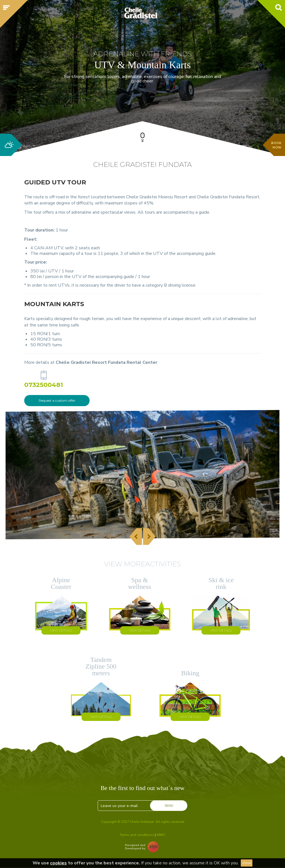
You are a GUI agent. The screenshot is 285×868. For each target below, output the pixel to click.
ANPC (161, 835)
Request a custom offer (57, 400)
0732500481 (44, 385)
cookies (58, 863)
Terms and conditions (137, 835)
